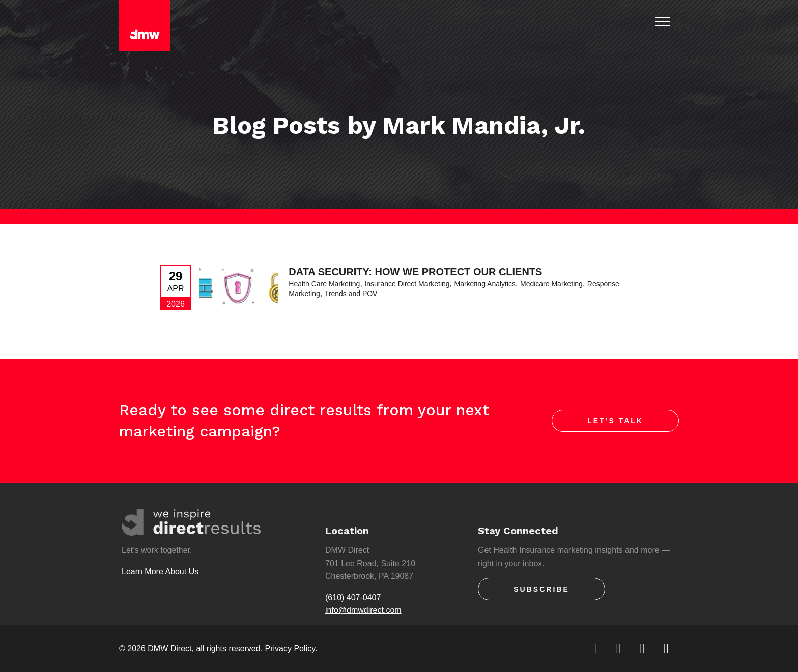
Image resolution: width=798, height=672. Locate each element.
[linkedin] (643, 649)
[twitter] (595, 649)
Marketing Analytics (485, 284)
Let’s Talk (615, 421)
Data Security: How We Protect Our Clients (415, 272)
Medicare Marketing (551, 284)
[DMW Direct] (145, 25)
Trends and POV (351, 294)
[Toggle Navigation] (663, 21)
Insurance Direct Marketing (407, 284)
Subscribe (541, 589)
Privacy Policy (290, 648)
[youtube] (667, 649)
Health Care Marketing (324, 284)
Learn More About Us (160, 572)
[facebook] (619, 649)
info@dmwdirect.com (363, 610)
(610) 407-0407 (353, 597)
